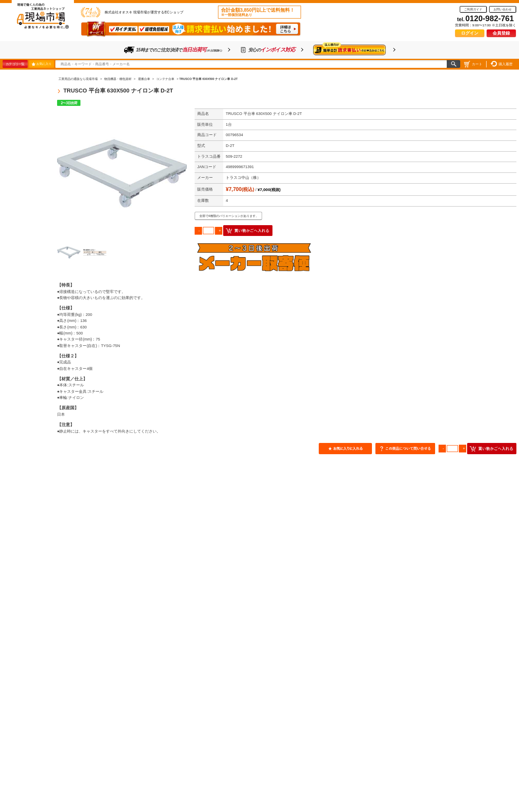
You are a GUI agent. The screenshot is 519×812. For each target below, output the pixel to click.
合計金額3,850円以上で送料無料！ (258, 12)
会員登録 (501, 33)
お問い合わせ (503, 9)
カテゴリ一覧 (15, 64)
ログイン (470, 33)
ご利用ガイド (473, 9)
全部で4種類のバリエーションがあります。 (229, 216)
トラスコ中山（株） (243, 178)
